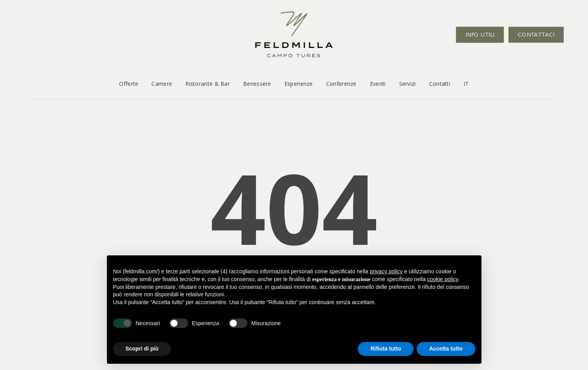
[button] (15, 16)
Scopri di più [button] (142, 349)
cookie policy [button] (443, 279)
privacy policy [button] (386, 271)
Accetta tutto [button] (446, 349)
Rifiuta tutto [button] (386, 349)
